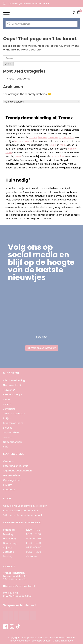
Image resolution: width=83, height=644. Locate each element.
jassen (17, 156)
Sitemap (36, 641)
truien (18, 141)
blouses (43, 137)
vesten (29, 141)
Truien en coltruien (14, 413)
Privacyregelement (20, 641)
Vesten (7, 399)
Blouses (8, 428)
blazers (33, 137)
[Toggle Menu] (6, 13)
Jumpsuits (9, 409)
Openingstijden (12, 480)
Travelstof (9, 390)
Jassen (7, 437)
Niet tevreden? (12, 475)
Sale (6, 447)
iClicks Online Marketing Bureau (58, 638)
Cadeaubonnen (13, 442)
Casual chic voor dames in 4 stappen (25, 506)
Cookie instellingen (63, 641)
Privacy (7, 485)
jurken (52, 145)
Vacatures (9, 490)
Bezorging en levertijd (16, 466)
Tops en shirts (11, 432)
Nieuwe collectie (13, 385)
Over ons (8, 461)
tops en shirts (66, 137)
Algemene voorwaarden (17, 471)
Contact (47, 641)
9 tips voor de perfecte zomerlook (23, 515)
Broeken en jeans (13, 423)
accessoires (57, 156)
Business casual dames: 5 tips (21, 510)
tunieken (53, 137)
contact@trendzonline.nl (21, 586)
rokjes (63, 145)
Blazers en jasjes (13, 395)
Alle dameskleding (14, 380)
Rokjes (7, 418)
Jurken (7, 404)
